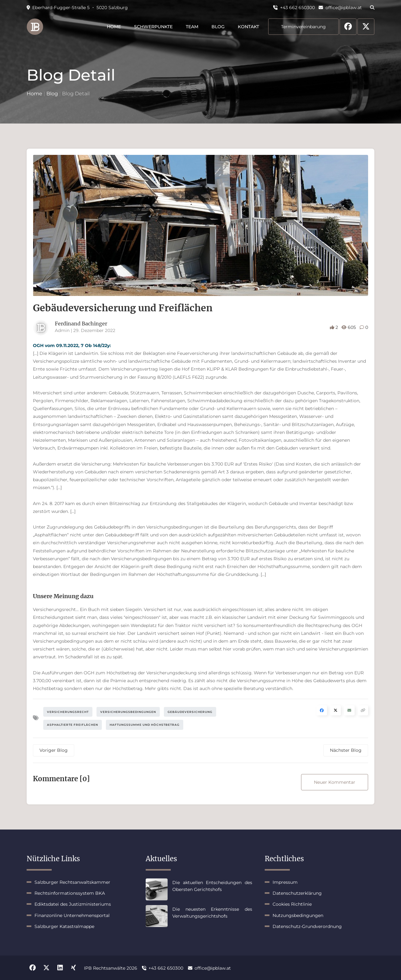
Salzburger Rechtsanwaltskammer (72, 882)
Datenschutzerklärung (297, 893)
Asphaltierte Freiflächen (73, 725)
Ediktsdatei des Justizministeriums (73, 904)
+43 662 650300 (294, 8)
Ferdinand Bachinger (81, 324)
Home (114, 27)
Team (192, 27)
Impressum (285, 882)
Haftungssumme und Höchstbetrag (145, 725)
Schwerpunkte (153, 27)
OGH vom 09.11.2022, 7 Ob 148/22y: (72, 345)
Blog (218, 27)
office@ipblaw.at (340, 8)
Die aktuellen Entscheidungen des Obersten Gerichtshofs (212, 886)
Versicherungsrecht (68, 712)
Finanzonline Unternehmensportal (72, 915)
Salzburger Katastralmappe (64, 926)
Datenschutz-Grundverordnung (307, 926)
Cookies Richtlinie (292, 904)
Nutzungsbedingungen (298, 915)
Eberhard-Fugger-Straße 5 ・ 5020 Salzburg (77, 8)
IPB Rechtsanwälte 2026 (111, 968)
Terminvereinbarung (303, 27)
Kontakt (248, 27)
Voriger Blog (54, 750)
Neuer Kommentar (335, 782)
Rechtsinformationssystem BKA (70, 893)
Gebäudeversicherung (190, 712)
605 (349, 327)
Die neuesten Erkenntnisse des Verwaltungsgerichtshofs (212, 913)
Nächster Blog (346, 750)
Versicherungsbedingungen (128, 712)
